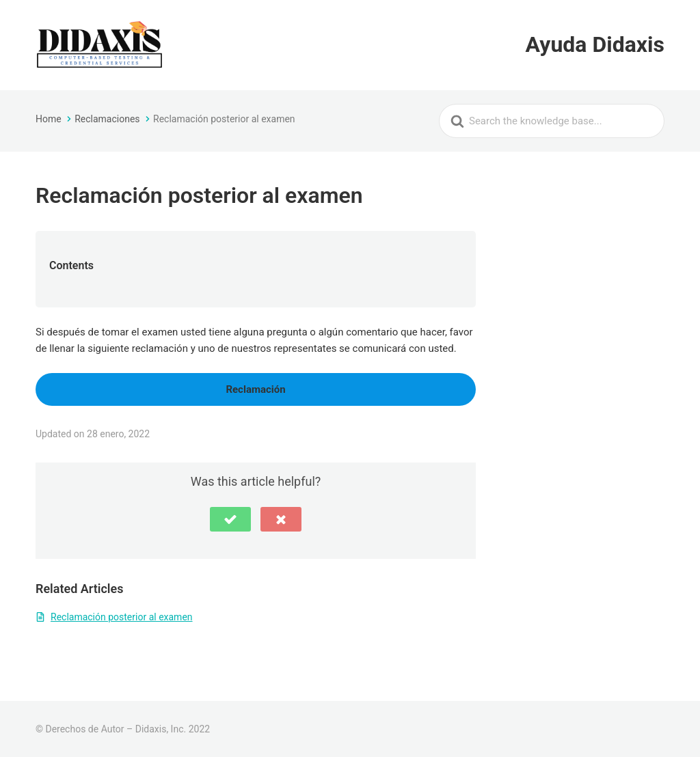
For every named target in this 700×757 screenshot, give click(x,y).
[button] (230, 519)
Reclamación (255, 389)
